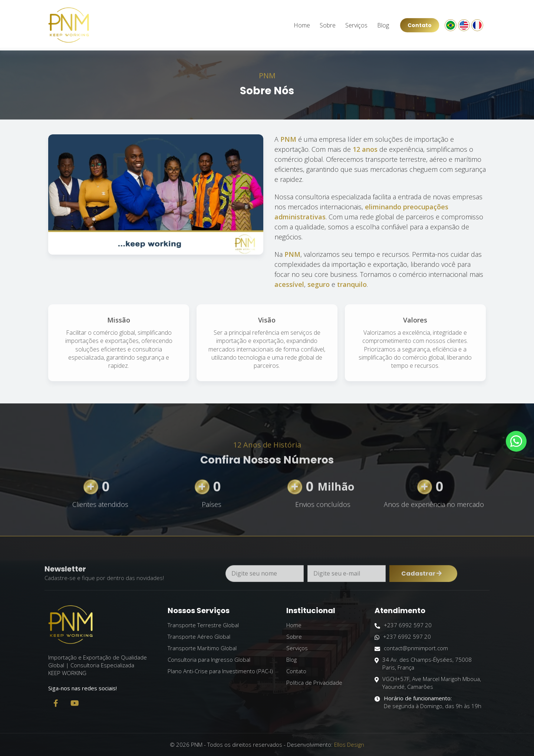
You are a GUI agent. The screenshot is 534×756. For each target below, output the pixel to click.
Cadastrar (421, 585)
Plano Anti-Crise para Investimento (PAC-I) (220, 671)
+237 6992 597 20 (403, 625)
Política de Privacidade (314, 683)
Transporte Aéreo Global (199, 636)
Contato (420, 25)
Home (302, 25)
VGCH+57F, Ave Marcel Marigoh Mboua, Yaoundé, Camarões (428, 683)
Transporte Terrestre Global (203, 625)
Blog (383, 25)
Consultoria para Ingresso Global (209, 660)
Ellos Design (349, 744)
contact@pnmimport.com (411, 648)
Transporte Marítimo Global (202, 648)
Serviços (356, 25)
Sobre (328, 25)
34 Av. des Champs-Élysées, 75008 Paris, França (423, 664)
